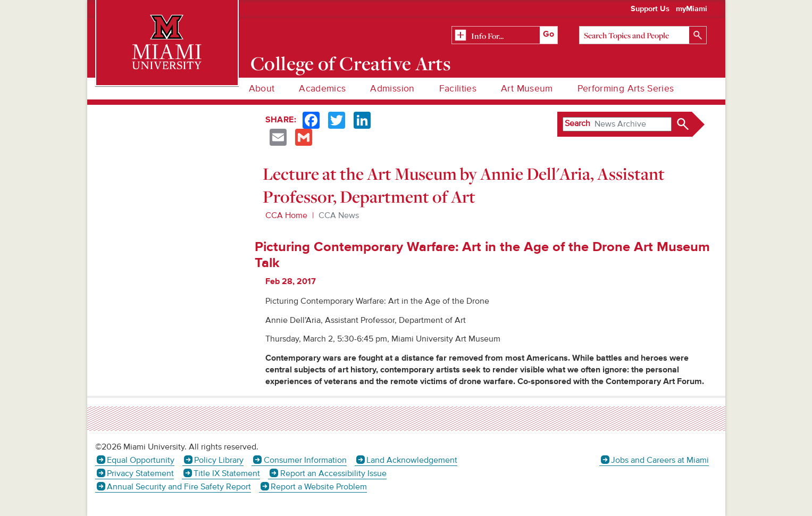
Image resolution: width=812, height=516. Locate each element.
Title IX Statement (227, 473)
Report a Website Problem (319, 487)
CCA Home (286, 215)
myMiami (692, 9)
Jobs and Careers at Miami (660, 460)
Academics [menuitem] (322, 89)
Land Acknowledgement (412, 460)
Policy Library (219, 460)
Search (577, 123)
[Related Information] (505, 36)
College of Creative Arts (351, 63)
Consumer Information (305, 460)
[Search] (643, 35)
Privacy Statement (140, 473)
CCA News (339, 215)
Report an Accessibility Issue (333, 473)
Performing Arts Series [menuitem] (626, 89)
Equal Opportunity (141, 460)
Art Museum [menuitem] (527, 89)
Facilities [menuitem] (458, 89)
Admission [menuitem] (392, 89)
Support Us (650, 9)
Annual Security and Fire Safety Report (179, 487)
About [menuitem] (262, 89)
